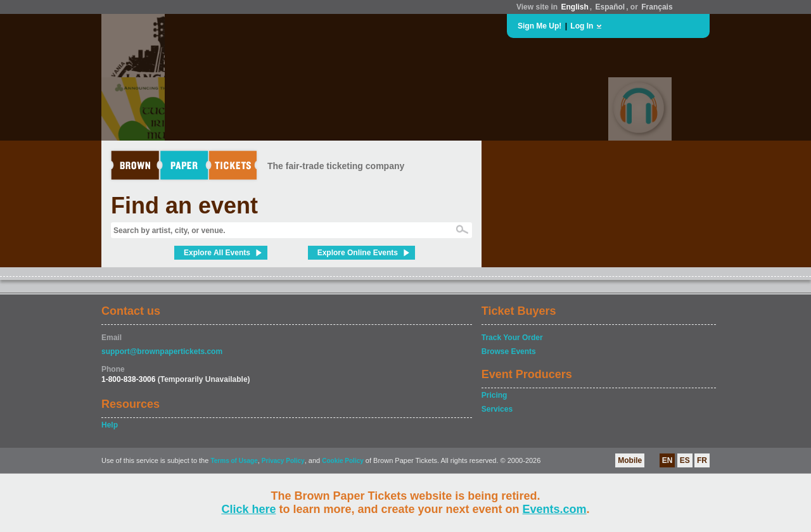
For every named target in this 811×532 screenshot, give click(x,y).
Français (657, 7)
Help (110, 425)
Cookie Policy (343, 461)
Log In (582, 26)
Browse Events (509, 351)
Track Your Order (512, 338)
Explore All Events (217, 253)
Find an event (184, 206)
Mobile (630, 460)
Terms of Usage (234, 461)
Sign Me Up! (540, 26)
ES (685, 460)
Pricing (495, 395)
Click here (248, 509)
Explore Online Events (358, 253)
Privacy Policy (283, 461)
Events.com (555, 509)
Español (610, 7)
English (574, 7)
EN (667, 460)
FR (702, 460)
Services (497, 409)
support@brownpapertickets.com (162, 351)
